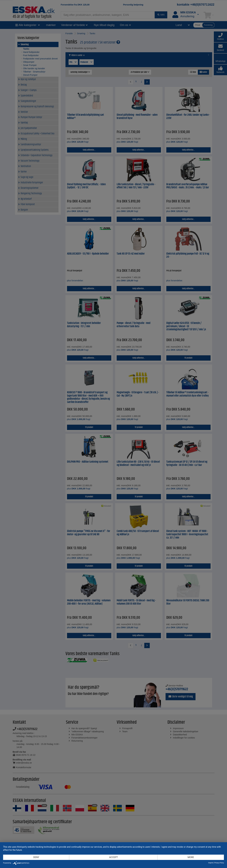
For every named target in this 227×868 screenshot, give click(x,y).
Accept (113, 857)
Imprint (211, 863)
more (191, 857)
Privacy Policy (219, 863)
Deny (36, 857)
